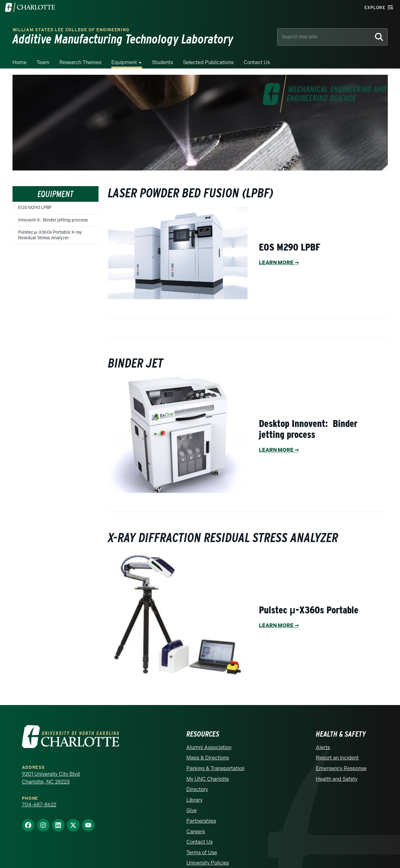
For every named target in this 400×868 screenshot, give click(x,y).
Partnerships (201, 821)
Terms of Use (202, 853)
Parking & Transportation (215, 768)
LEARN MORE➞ (279, 625)
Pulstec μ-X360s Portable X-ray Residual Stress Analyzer (50, 235)
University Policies (208, 863)
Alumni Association (209, 747)
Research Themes (80, 62)
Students (162, 62)
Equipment (124, 62)
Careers (196, 832)
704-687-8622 (39, 805)
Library (195, 800)
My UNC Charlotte (208, 779)
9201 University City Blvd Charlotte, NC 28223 (51, 778)
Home (20, 62)
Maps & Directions (208, 758)
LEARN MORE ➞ (279, 263)
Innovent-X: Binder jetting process (53, 220)
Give (192, 810)
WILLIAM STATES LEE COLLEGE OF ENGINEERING (71, 30)
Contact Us (257, 62)
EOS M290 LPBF (35, 208)
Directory (197, 789)
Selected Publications (208, 62)
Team (43, 62)
